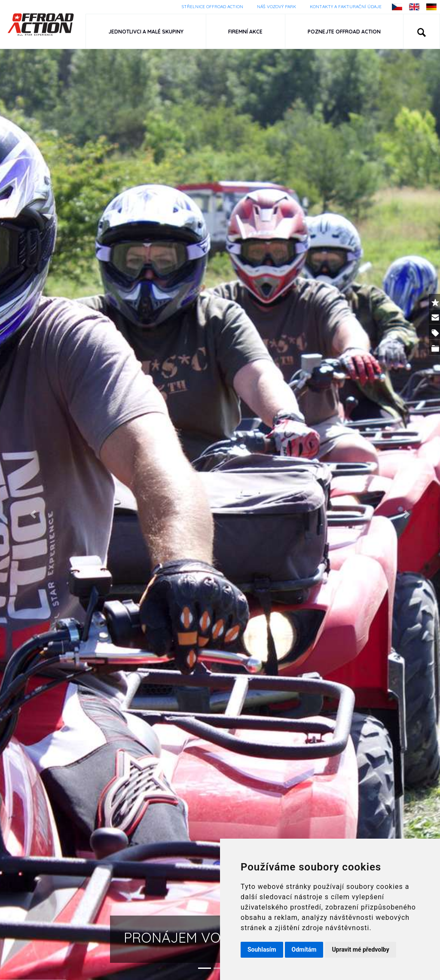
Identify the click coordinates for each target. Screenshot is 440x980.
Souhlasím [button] (262, 949)
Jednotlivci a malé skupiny (146, 32)
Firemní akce (246, 32)
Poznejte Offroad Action (344, 32)
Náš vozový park (277, 7)
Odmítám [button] (304, 949)
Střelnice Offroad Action (212, 7)
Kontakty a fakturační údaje (346, 7)
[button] (422, 31)
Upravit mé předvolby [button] (360, 949)
